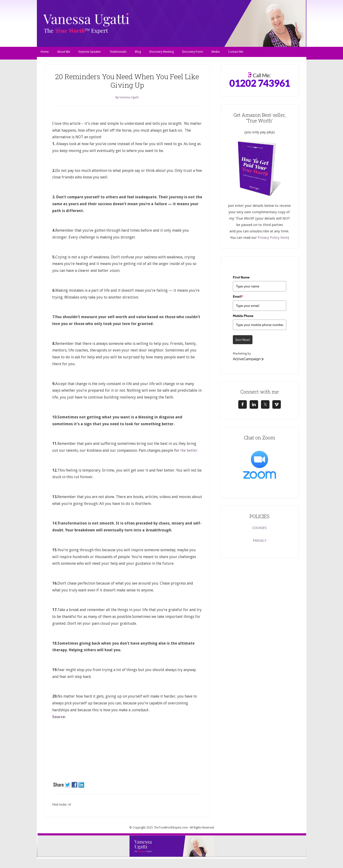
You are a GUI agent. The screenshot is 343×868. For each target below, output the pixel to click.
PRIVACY (260, 543)
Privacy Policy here (273, 240)
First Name (241, 280)
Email (238, 299)
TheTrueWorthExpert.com (171, 830)
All (70, 807)
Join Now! (243, 343)
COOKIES (259, 530)
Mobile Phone (243, 318)
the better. (189, 453)
